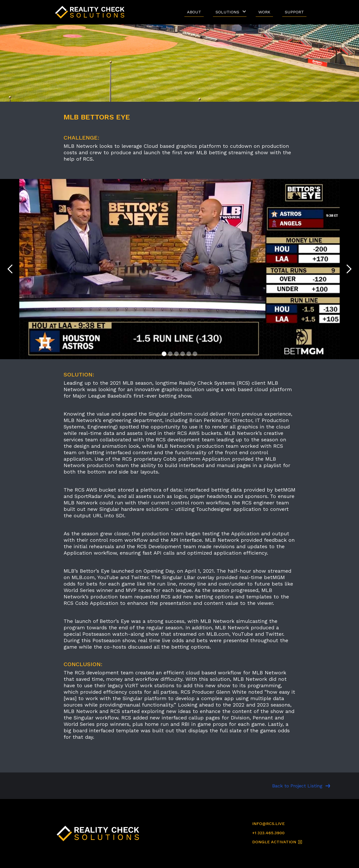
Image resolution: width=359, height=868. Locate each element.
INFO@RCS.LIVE (268, 824)
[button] (230, 12)
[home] (91, 12)
